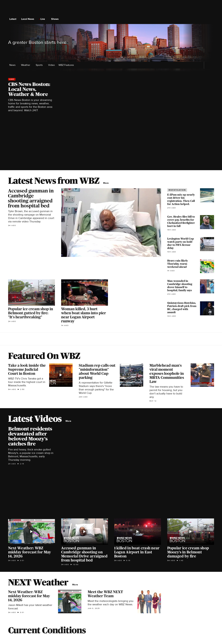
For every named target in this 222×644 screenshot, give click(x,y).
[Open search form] (211, 19)
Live (44, 19)
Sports (40, 65)
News (13, 65)
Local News (29, 19)
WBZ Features (67, 65)
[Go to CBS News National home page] (111, 19)
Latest (14, 19)
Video (51, 65)
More (107, 183)
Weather (27, 65)
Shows (56, 19)
